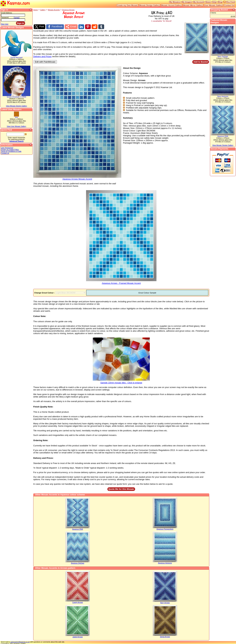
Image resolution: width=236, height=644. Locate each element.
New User (5, 24)
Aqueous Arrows (68, 10)
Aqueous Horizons (165, 562)
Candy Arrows (78, 602)
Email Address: (7, 13)
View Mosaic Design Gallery (16, 106)
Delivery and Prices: (43, 457)
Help (214, 2)
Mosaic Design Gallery (150, 5)
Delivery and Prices (42, 56)
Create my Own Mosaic (127, 5)
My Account (199, 2)
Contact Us (229, 5)
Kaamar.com (15, 3)
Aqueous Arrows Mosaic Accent (77, 178)
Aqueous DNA (78, 529)
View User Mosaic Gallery (17, 126)
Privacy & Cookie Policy (10, 150)
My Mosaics (175, 2)
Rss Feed (231, 2)
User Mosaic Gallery (214, 5)
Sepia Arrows (165, 636)
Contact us (5, 153)
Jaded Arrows (78, 636)
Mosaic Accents (54, 10)
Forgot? (17, 18)
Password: (5, 18)
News (208, 2)
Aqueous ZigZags (77, 563)
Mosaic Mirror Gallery (193, 5)
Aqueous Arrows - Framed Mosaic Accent (121, 282)
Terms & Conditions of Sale (11, 151)
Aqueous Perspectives (165, 528)
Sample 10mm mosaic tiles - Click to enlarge (121, 381)
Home (36, 10)
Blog (220, 2)
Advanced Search (16, 141)
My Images (187, 2)
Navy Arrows (165, 602)
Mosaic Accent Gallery (171, 5)
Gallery (43, 10)
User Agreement (7, 148)
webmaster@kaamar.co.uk (20, 641)
